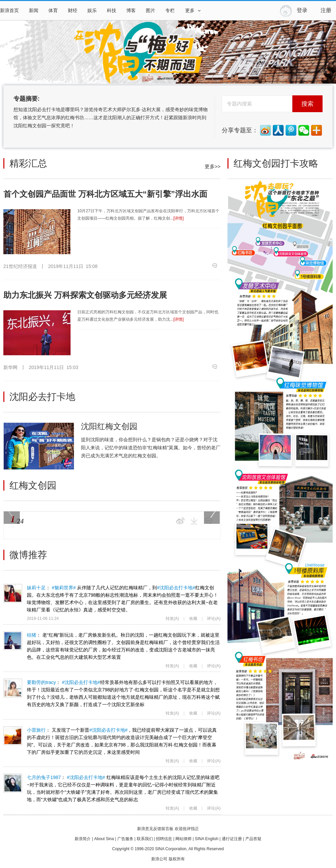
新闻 (34, 11)
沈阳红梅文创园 (109, 426)
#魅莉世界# (64, 588)
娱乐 (92, 11)
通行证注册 (232, 839)
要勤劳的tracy (13, 688)
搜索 (307, 104)
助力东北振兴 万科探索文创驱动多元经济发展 (85, 295)
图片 (151, 11)
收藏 (193, 619)
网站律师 (183, 839)
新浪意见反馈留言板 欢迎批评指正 (168, 829)
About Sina (104, 839)
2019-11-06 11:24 (43, 619)
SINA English (207, 839)
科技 (112, 11)
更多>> (213, 166)
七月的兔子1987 (13, 783)
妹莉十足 (13, 593)
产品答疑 (253, 839)
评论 (214, 619)
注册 (326, 10)
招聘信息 (164, 839)
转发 (172, 619)
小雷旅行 (13, 736)
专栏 (170, 11)
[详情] (179, 218)
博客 (131, 11)
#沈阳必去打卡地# (176, 588)
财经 (73, 11)
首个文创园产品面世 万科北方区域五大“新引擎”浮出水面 (105, 194)
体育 (53, 11)
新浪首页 (9, 11)
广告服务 (125, 839)
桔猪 (13, 641)
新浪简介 (83, 839)
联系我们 (145, 839)
